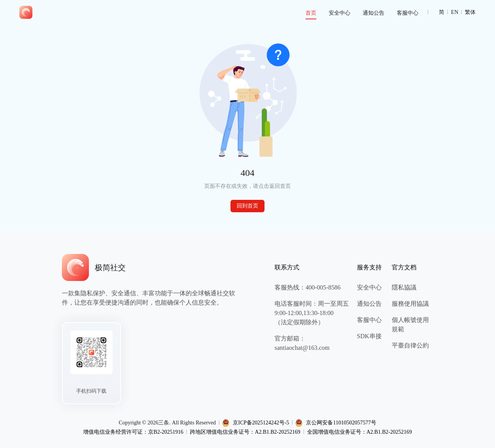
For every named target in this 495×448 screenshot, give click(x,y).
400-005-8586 (323, 287)
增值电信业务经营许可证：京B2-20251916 (133, 432)
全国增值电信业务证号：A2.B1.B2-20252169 (359, 432)
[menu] (229, 13)
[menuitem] (311, 13)
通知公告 (374, 13)
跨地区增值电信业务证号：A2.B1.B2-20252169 (245, 432)
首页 (311, 13)
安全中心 (340, 13)
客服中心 (408, 13)
